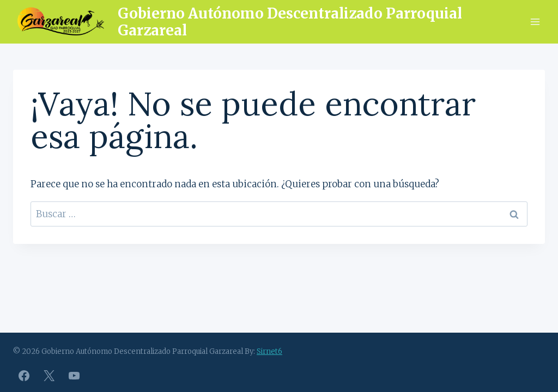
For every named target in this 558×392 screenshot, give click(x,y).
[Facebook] (24, 376)
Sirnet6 (269, 351)
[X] (49, 376)
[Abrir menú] (535, 22)
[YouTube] (74, 376)
